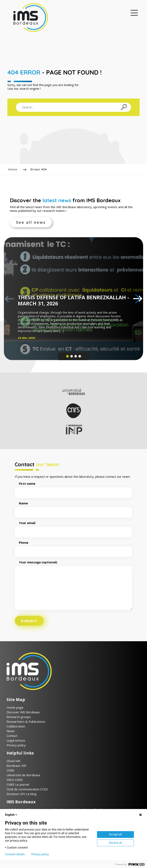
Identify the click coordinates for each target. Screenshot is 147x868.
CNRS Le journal (18, 784)
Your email (74, 527)
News (11, 731)
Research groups (19, 716)
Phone (74, 547)
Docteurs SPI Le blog (22, 793)
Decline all (115, 843)
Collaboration (16, 726)
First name (74, 488)
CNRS (10, 770)
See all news (31, 222)
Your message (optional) (74, 585)
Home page (15, 707)
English (11, 815)
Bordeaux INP (17, 765)
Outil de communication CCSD (27, 789)
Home (13, 169)
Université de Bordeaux (23, 775)
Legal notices (16, 740)
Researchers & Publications (26, 721)
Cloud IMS (14, 760)
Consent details (15, 854)
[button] (138, 298)
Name (74, 507)
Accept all (115, 834)
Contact (12, 735)
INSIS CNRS (15, 779)
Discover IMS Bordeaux (23, 712)
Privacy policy (16, 745)
